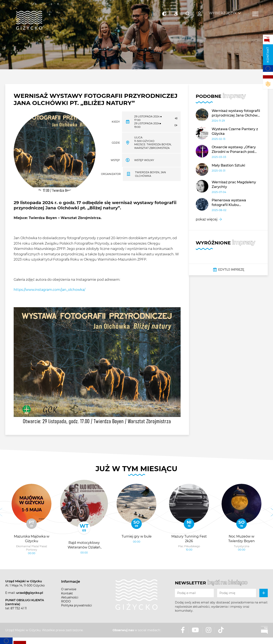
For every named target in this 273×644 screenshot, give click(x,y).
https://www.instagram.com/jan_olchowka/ (49, 290)
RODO (66, 601)
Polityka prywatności (77, 605)
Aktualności (70, 597)
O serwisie (69, 589)
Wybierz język (223, 11)
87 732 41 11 (19, 608)
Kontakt (268, 55)
